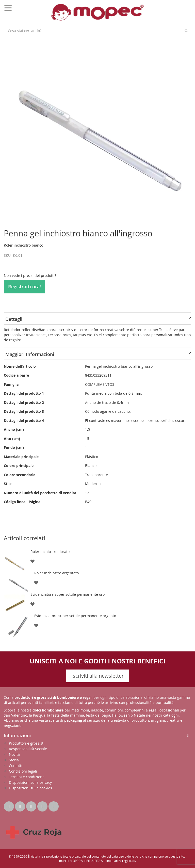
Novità (14, 754)
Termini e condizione (27, 777)
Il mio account (177, 11)
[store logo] (97, 12)
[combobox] (97, 31)
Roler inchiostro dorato (50, 552)
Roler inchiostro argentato (56, 573)
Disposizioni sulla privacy (30, 782)
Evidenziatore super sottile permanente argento (75, 616)
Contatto (16, 766)
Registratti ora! (25, 287)
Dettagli (14, 319)
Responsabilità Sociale (28, 749)
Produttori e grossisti (27, 743)
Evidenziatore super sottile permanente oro (68, 594)
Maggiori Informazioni (30, 354)
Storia (14, 760)
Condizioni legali (23, 771)
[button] (32, 561)
